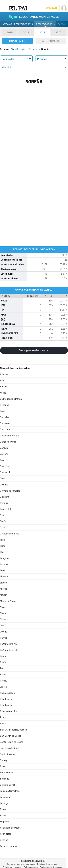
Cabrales (5, 417)
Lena (3, 570)
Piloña (3, 662)
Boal (2, 411)
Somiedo (5, 779)
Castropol (5, 472)
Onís (2, 626)
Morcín (4, 595)
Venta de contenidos (26, 864)
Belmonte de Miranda (11, 399)
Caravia (4, 448)
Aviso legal (53, 864)
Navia (3, 613)
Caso (3, 460)
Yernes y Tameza (9, 846)
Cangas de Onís (8, 442)
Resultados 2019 (45, 24)
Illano (3, 546)
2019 (10, 32)
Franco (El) (5, 509)
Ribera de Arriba (8, 711)
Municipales (17, 41)
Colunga (4, 485)
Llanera (4, 577)
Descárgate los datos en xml (34, 350)
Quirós (3, 687)
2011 (42, 32)
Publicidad (42, 864)
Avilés (3, 393)
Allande (4, 374)
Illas (2, 552)
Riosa (3, 717)
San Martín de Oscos (11, 736)
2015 (26, 32)
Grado (3, 528)
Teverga (4, 803)
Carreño (4, 454)
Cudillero (5, 497)
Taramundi (6, 797)
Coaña (3, 479)
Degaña (4, 503)
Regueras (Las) (8, 693)
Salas (3, 724)
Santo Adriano (7, 754)
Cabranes (5, 423)
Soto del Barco (8, 785)
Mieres (3, 589)
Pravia (3, 675)
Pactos (62, 24)
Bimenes (4, 405)
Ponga (3, 668)
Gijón (3, 515)
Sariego (4, 760)
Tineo (3, 809)
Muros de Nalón (8, 601)
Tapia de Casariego (10, 791)
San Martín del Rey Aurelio (13, 730)
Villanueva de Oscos (10, 828)
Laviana (4, 564)
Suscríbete (52, 8)
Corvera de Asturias (10, 491)
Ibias (2, 540)
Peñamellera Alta (9, 644)
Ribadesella (6, 705)
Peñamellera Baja (9, 650)
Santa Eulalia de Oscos (12, 742)
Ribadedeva (6, 699)
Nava (3, 607)
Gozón (3, 521)
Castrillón (5, 466)
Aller (2, 380)
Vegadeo (4, 822)
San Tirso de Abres (10, 748)
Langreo (4, 558)
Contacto (11, 864)
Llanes (3, 583)
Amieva (4, 387)
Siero (3, 766)
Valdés (3, 815)
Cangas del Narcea (10, 436)
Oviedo (4, 632)
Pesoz (3, 656)
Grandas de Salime (10, 534)
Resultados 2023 (23, 24)
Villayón (4, 840)
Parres (3, 638)
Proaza (4, 681)
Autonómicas (51, 41)
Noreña (4, 619)
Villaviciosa (6, 834)
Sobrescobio (6, 773)
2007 (58, 32)
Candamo (5, 429)
